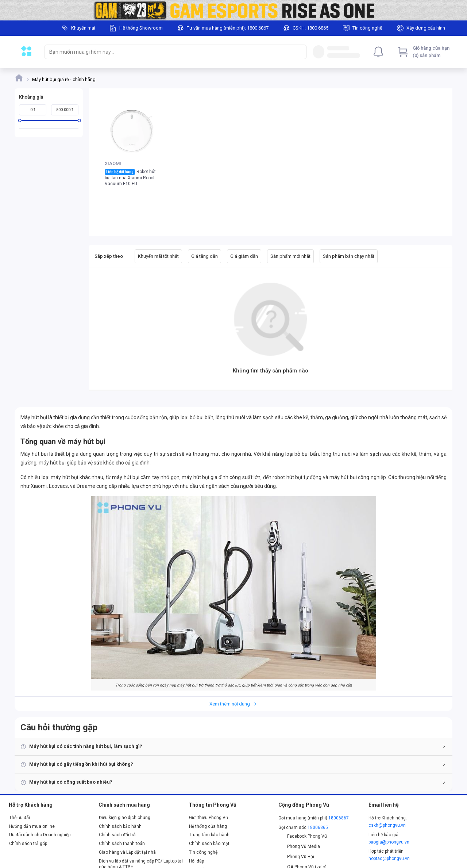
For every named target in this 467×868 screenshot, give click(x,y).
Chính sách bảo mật (209, 844)
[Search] (300, 52)
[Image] (233, 10)
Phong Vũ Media (299, 846)
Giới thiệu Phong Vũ (209, 818)
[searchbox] (169, 52)
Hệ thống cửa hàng (208, 826)
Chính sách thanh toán (122, 844)
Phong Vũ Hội (296, 857)
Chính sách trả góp (28, 844)
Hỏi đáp (196, 861)
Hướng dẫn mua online (32, 826)
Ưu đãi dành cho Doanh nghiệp (40, 835)
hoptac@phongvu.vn (389, 859)
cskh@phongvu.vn (387, 825)
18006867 (339, 818)
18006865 (318, 827)
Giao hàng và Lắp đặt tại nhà (127, 852)
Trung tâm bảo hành (209, 835)
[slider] (20, 120)
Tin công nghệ (203, 852)
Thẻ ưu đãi (20, 818)
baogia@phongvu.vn (389, 842)
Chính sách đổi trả (117, 835)
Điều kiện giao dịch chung (125, 818)
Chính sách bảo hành (120, 826)
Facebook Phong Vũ (303, 836)
